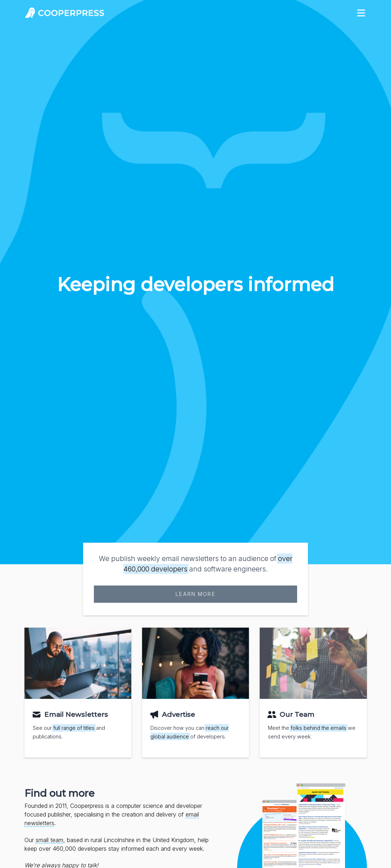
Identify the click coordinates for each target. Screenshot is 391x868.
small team (49, 840)
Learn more (195, 594)
